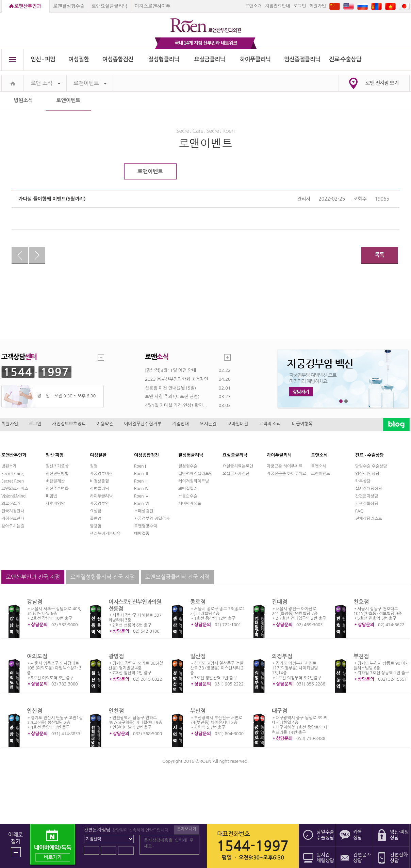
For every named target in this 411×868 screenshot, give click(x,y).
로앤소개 (253, 6)
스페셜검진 (144, 511)
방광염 (96, 526)
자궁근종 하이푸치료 (285, 466)
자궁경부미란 (101, 474)
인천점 (116, 711)
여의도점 (37, 656)
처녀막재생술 (190, 504)
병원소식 (23, 100)
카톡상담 (363, 481)
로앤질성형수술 (69, 6)
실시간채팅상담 (369, 489)
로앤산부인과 (28, 6)
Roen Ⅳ (142, 489)
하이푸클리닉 (255, 59)
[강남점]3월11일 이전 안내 (170, 370)
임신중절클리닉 (302, 59)
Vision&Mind (13, 496)
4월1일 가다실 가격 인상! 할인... (176, 405)
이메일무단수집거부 (143, 424)
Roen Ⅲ (142, 481)
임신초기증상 (57, 466)
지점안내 (180, 424)
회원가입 (318, 6)
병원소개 (9, 466)
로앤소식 (319, 466)
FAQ (359, 511)
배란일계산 (55, 481)
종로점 (198, 602)
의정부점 (282, 656)
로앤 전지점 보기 (382, 83)
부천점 (361, 656)
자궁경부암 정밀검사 (152, 519)
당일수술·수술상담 (371, 466)
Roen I (140, 466)
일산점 (198, 656)
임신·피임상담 (367, 474)
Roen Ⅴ (142, 496)
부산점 (198, 711)
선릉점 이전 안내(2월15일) (170, 388)
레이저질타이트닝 (194, 481)
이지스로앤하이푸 (152, 6)
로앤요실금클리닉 (109, 6)
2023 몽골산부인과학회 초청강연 (176, 379)
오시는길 (208, 424)
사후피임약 (55, 504)
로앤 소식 (45, 83)
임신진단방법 (57, 474)
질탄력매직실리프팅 (196, 474)
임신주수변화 (57, 489)
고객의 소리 (270, 424)
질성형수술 (188, 466)
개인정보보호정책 (69, 424)
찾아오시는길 (13, 526)
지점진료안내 (277, 6)
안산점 (35, 711)
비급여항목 (302, 424)
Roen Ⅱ (142, 474)
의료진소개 (11, 504)
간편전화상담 (367, 504)
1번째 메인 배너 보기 (341, 401)
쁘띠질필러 (188, 489)
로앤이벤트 (90, 83)
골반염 (96, 519)
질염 (94, 466)
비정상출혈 (99, 481)
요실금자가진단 (236, 474)
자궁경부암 (99, 504)
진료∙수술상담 (345, 59)
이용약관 (105, 424)
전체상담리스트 (369, 519)
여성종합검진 (118, 59)
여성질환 (79, 59)
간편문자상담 (367, 496)
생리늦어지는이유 (105, 534)
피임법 (51, 496)
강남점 (35, 602)
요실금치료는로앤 (238, 466)
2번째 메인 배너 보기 (346, 401)
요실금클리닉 (210, 59)
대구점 (280, 711)
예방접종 (142, 534)
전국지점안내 (13, 511)
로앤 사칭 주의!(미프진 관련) (172, 397)
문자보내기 (186, 829)
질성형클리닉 (164, 59)
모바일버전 (238, 424)
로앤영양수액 (146, 526)
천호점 (361, 602)
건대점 (280, 602)
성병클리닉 (99, 489)
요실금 (96, 511)
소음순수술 (188, 496)
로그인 (300, 6)
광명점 (116, 656)
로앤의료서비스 (15, 489)
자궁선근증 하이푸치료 (286, 474)
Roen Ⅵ (142, 504)
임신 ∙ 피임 (43, 59)
